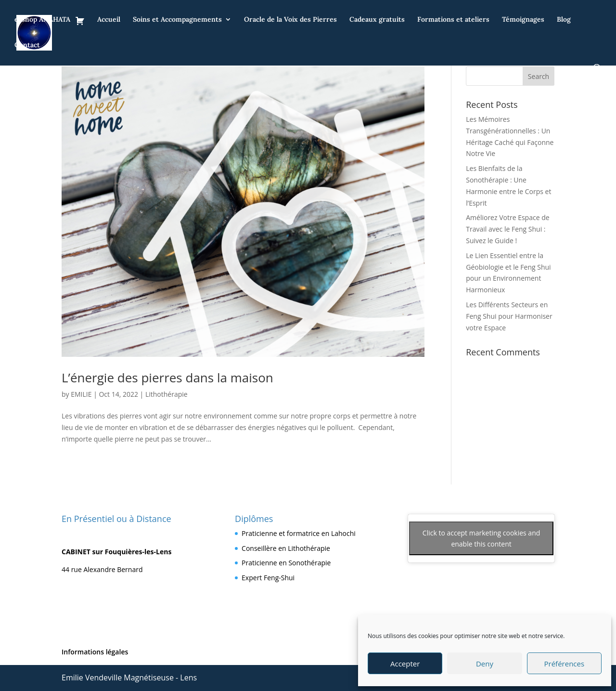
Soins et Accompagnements (177, 20)
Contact (27, 45)
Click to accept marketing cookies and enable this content (481, 538)
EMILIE (81, 394)
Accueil (109, 20)
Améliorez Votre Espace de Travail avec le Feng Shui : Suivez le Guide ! (507, 229)
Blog (564, 20)
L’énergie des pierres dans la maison (167, 378)
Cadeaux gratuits (377, 20)
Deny (485, 664)
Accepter (405, 664)
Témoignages (523, 20)
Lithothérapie (167, 394)
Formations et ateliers (453, 20)
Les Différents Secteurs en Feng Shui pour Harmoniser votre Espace (509, 316)
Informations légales (95, 652)
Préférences (565, 664)
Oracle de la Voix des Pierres (290, 20)
